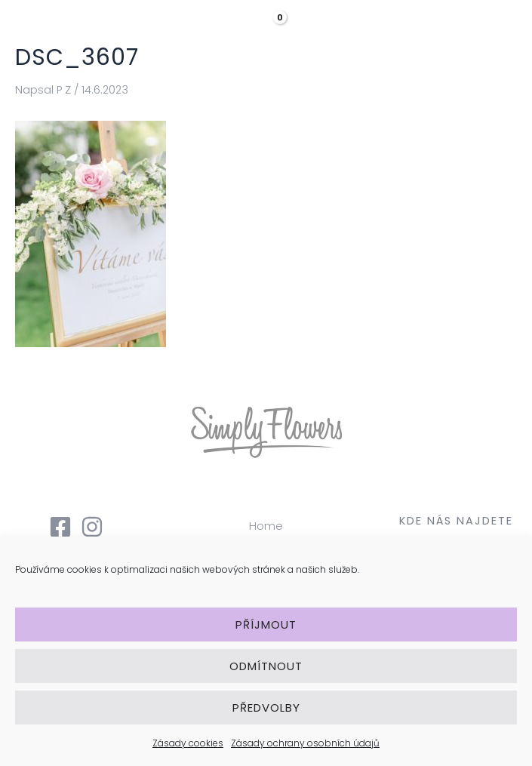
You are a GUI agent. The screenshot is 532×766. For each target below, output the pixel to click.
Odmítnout (266, 666)
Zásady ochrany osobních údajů (305, 743)
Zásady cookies (188, 743)
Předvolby (266, 708)
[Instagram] (92, 527)
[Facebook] (60, 527)
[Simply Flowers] (75, 31)
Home (266, 526)
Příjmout (266, 624)
